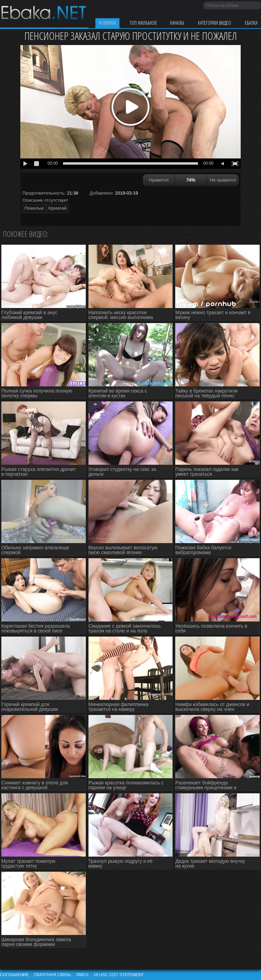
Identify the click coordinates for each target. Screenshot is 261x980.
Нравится (159, 180)
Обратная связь (53, 975)
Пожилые (34, 208)
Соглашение (14, 975)
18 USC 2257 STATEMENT (119, 975)
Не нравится (223, 180)
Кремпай (58, 208)
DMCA (82, 975)
